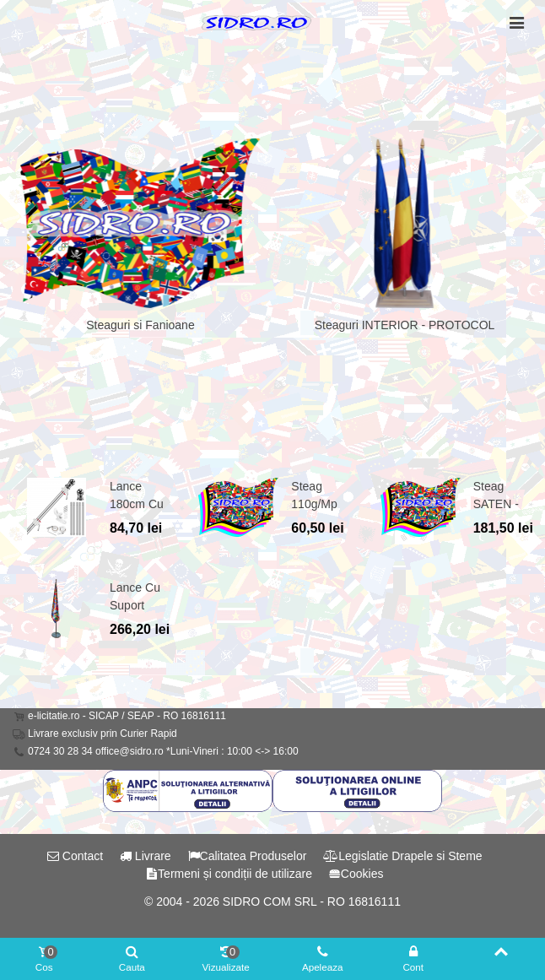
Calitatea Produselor (248, 856)
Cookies (356, 874)
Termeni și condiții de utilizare (229, 874)
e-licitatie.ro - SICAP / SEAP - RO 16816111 (127, 716)
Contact (75, 856)
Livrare (146, 856)
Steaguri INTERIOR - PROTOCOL (405, 325)
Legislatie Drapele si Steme (402, 856)
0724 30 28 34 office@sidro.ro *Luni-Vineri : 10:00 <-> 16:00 (163, 751)
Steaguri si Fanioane (140, 325)
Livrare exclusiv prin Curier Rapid (103, 734)
